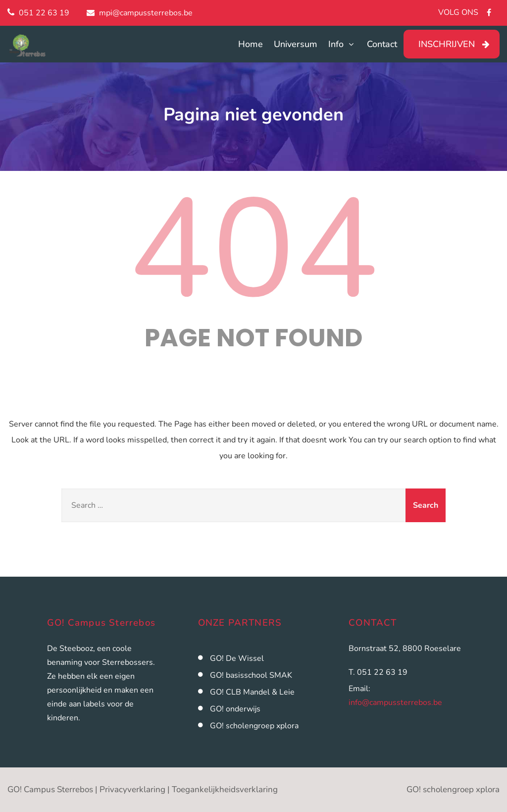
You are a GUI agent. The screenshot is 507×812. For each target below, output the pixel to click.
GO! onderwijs (235, 709)
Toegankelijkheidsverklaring (225, 789)
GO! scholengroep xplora (254, 726)
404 (253, 250)
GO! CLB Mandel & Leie (252, 692)
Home (251, 44)
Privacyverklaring (132, 789)
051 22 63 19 (44, 13)
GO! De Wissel (237, 658)
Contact (382, 44)
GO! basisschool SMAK (251, 675)
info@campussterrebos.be (395, 703)
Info (342, 44)
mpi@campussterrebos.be (146, 13)
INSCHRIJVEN (447, 44)
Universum (296, 44)
